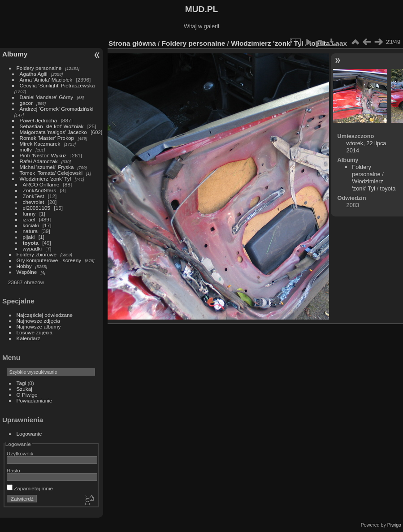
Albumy (15, 54)
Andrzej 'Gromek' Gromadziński (57, 109)
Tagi (22, 383)
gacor (26, 103)
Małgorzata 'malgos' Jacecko (53, 132)
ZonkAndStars (40, 190)
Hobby (24, 266)
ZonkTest (34, 196)
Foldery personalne (39, 68)
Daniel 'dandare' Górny (47, 97)
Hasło (13, 470)
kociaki (31, 225)
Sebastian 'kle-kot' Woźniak (52, 126)
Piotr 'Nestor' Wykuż (43, 155)
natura (30, 231)
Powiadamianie (35, 400)
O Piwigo (27, 395)
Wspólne (27, 272)
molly (26, 149)
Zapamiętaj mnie (30, 488)
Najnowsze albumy (39, 327)
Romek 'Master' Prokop (47, 138)
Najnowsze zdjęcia (38, 321)
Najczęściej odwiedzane (45, 315)
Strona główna (132, 43)
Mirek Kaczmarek (40, 144)
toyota (31, 243)
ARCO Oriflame (41, 184)
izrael (29, 219)
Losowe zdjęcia (35, 332)
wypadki (32, 249)
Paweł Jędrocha (39, 120)
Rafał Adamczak (39, 161)
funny (29, 214)
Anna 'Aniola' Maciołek (46, 80)
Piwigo (394, 525)
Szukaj (24, 389)
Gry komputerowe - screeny (49, 260)
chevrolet (34, 202)
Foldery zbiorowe (37, 254)
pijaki (29, 237)
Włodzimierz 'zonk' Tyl (45, 179)
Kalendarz (28, 338)
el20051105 (37, 208)
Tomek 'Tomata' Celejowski (51, 173)
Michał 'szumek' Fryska (47, 167)
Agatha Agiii (34, 74)
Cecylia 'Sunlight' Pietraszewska (57, 85)
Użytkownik (20, 453)
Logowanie (29, 434)
